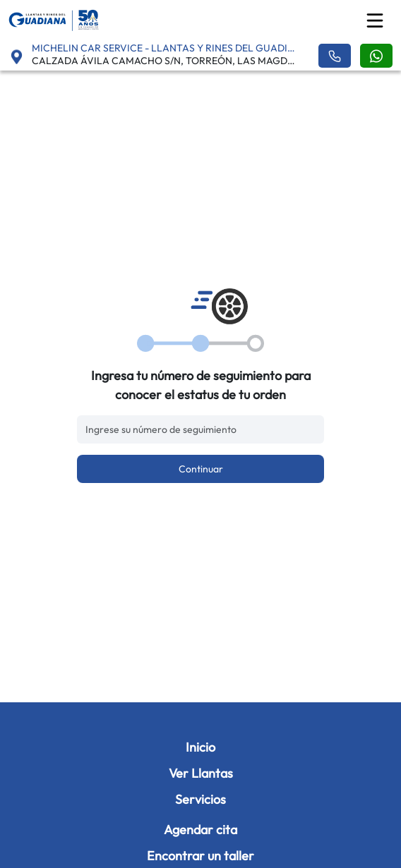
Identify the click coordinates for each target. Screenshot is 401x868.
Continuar (201, 469)
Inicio (200, 747)
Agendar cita (200, 830)
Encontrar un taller (200, 856)
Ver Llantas (201, 773)
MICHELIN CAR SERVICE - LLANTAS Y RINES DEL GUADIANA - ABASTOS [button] (166, 48)
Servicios (200, 799)
